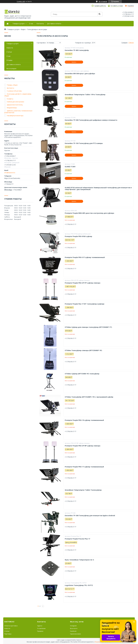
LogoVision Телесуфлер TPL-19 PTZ (79, 585)
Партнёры (8, 634)
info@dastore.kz (10, 173)
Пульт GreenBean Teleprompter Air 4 (79, 560)
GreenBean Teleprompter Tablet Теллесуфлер (83, 490)
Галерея (124, 43)
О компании (41, 628)
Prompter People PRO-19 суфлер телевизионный (84, 420)
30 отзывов (103, 1)
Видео (23, 29)
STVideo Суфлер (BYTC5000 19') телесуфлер (82, 374)
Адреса (40, 626)
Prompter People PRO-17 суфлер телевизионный (84, 467)
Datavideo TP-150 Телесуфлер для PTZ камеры (84, 143)
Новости (10, 48)
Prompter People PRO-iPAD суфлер (78, 236)
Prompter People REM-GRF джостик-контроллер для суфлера (89, 213)
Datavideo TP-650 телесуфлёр (77, 50)
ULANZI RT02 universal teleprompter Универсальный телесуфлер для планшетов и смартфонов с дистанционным (98, 189)
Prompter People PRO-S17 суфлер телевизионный (85, 257)
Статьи (9, 52)
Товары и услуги (18, 24)
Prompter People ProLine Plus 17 (77, 539)
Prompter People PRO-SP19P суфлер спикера (83, 446)
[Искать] (99, 14)
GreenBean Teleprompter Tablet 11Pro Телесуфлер (85, 95)
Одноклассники (75, 634)
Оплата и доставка (11, 626)
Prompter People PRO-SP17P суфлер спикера (83, 283)
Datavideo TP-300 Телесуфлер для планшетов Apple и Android (90, 516)
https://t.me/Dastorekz (12, 178)
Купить (74, 62)
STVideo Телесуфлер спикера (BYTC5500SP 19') (83, 350)
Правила (40, 631)
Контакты (40, 24)
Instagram (73, 626)
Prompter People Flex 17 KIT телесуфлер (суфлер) (85, 304)
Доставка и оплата (54, 24)
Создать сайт (21, 2)
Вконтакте (74, 628)
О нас (31, 24)
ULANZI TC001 (70, 167)
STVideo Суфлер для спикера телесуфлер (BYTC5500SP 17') (88, 327)
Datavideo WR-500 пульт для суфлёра (80, 74)
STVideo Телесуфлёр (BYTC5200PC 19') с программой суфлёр (89, 397)
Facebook (73, 631)
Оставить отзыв (117, 6)
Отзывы (9, 60)
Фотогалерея (11, 69)
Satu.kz (79, 640)
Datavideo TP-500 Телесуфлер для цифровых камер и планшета (91, 120)
